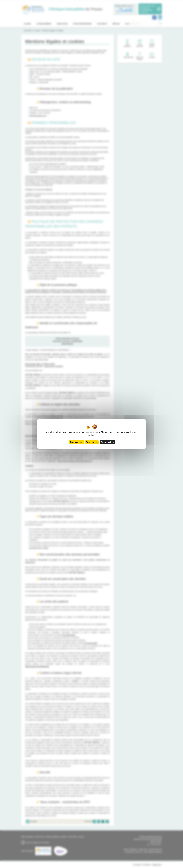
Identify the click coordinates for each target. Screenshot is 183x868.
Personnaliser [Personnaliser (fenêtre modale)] (107, 442)
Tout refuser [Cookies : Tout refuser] (92, 442)
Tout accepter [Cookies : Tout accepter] (76, 442)
